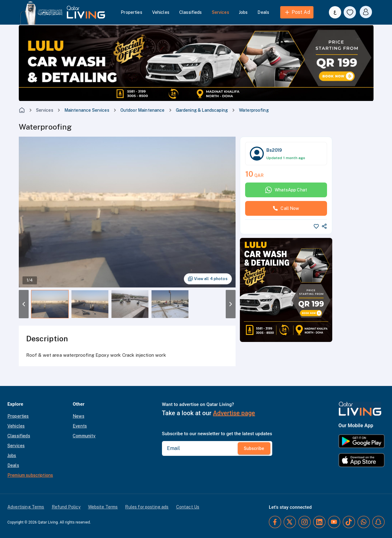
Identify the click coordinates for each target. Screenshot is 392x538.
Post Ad (297, 12)
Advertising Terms (26, 507)
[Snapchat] (378, 522)
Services (220, 12)
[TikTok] (349, 522)
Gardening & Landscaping (202, 110)
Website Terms (103, 507)
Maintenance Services (87, 110)
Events (80, 426)
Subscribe (254, 448)
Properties (131, 12)
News (79, 416)
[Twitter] (290, 522)
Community (84, 436)
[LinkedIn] (319, 522)
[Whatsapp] (364, 522)
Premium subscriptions (30, 475)
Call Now (286, 208)
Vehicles (161, 12)
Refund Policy (66, 507)
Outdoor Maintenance (143, 110)
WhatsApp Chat (286, 190)
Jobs (243, 12)
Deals (263, 12)
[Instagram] (305, 522)
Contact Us (188, 507)
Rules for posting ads (147, 507)
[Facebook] (275, 522)
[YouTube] (334, 522)
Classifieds (191, 12)
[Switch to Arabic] (335, 12)
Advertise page (234, 413)
